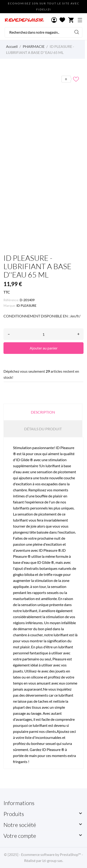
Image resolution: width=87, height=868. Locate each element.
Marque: (10, 305)
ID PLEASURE (26, 305)
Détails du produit (43, 429)
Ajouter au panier (44, 348)
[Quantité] (43, 334)
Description (43, 412)
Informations (19, 803)
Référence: (11, 300)
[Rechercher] (43, 32)
